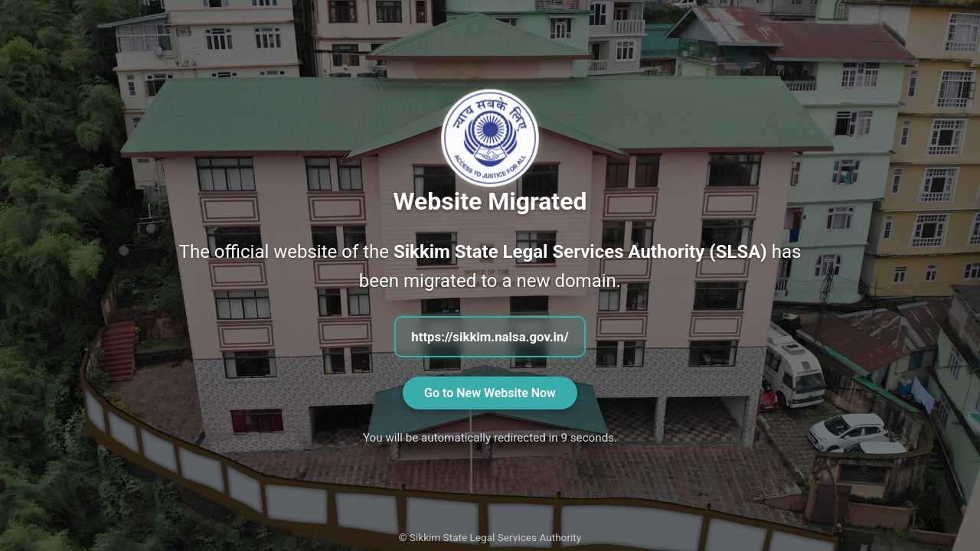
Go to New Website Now (490, 393)
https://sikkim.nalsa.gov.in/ (490, 337)
